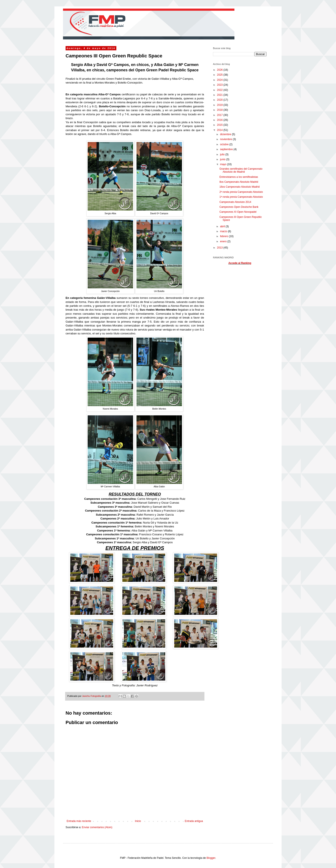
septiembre (227, 149)
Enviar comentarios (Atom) (97, 827)
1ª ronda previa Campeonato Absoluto (241, 197)
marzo (224, 231)
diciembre (226, 134)
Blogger (211, 858)
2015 (220, 125)
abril (223, 226)
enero (224, 241)
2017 (220, 115)
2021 (220, 95)
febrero (224, 236)
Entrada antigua (194, 821)
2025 (220, 75)
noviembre (226, 139)
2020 (220, 100)
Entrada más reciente (79, 821)
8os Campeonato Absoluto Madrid (239, 182)
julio (223, 154)
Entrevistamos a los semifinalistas (239, 177)
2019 (220, 105)
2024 (220, 80)
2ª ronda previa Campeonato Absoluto (241, 192)
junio (223, 159)
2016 (220, 120)
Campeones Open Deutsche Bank (239, 207)
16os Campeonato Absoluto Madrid (239, 187)
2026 (220, 70)
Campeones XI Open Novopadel (238, 212)
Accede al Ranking (240, 263)
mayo (224, 164)
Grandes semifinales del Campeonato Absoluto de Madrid (241, 170)
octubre (225, 144)
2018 (220, 110)
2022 (220, 90)
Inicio (138, 821)
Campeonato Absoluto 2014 (235, 202)
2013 (220, 248)
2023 (220, 85)
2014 (220, 130)
